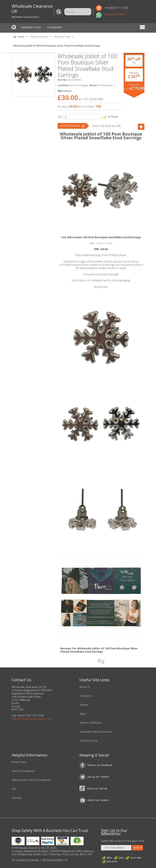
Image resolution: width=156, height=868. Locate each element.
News (83, 714)
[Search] (60, 12)
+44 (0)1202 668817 (115, 14)
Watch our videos (98, 800)
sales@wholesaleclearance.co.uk (32, 719)
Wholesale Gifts (62, 37)
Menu (142, 28)
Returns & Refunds (90, 723)
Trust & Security (89, 741)
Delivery (84, 705)
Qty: (60, 117)
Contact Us (86, 696)
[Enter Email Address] (116, 848)
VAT (14, 789)
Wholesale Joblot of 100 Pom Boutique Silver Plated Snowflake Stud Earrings (57, 46)
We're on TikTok (97, 788)
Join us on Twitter (98, 777)
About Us (85, 687)
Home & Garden (39, 37)
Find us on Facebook (100, 765)
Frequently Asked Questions (96, 732)
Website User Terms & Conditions (31, 780)
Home (14, 28)
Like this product (136, 127)
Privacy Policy (19, 762)
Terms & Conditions (23, 771)
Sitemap (17, 798)
